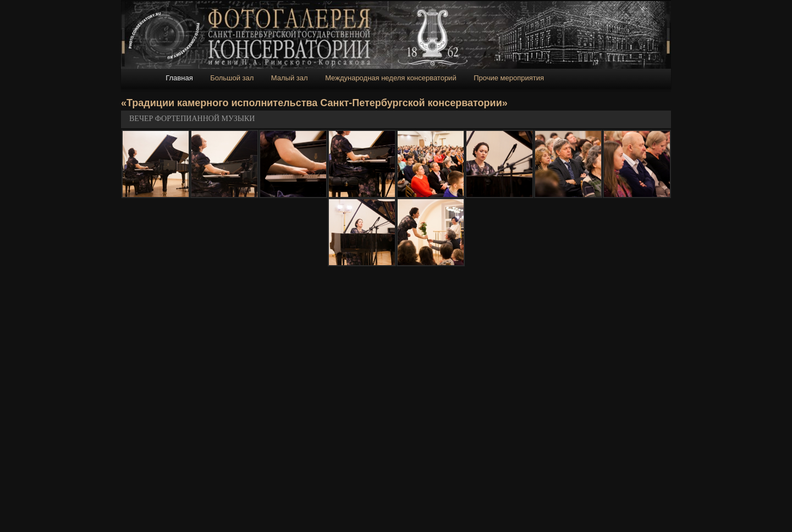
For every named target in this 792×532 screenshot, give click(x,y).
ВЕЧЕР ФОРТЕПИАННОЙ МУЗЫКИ (192, 119)
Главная (179, 78)
